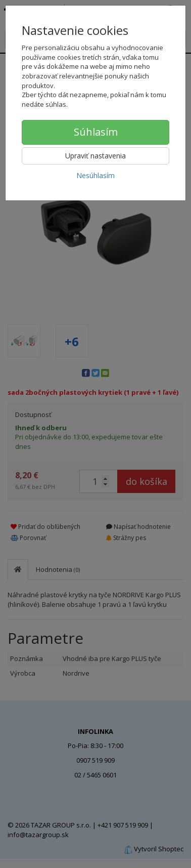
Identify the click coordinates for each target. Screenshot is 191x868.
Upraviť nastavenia (96, 156)
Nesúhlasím (96, 175)
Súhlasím (96, 132)
